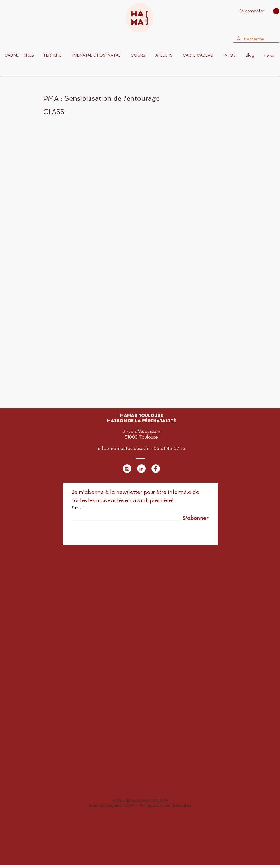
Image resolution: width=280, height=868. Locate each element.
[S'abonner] (194, 518)
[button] (276, 11)
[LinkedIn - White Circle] (141, 469)
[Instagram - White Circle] (127, 469)
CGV (130, 806)
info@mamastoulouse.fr (123, 449)
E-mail (77, 508)
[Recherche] (256, 39)
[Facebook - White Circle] (156, 469)
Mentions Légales (105, 806)
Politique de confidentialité (165, 806)
